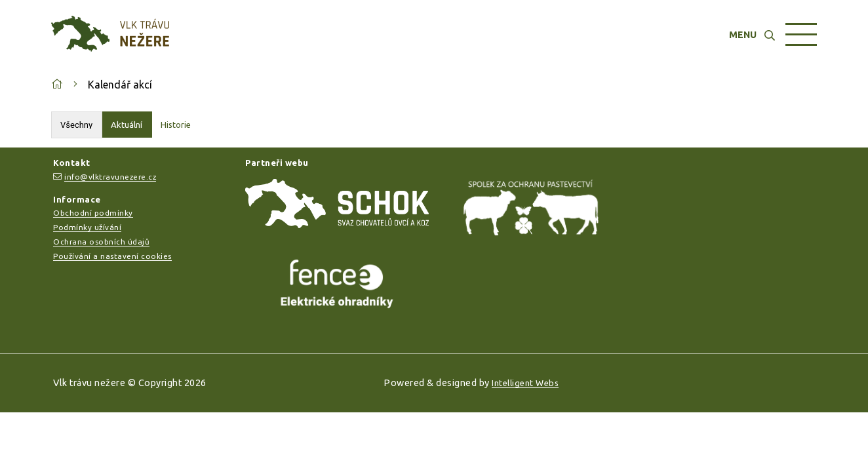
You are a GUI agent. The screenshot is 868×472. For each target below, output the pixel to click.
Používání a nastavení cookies (112, 256)
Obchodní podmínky (93, 213)
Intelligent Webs (525, 383)
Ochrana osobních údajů (101, 242)
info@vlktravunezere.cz (110, 177)
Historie (176, 125)
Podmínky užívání (87, 227)
